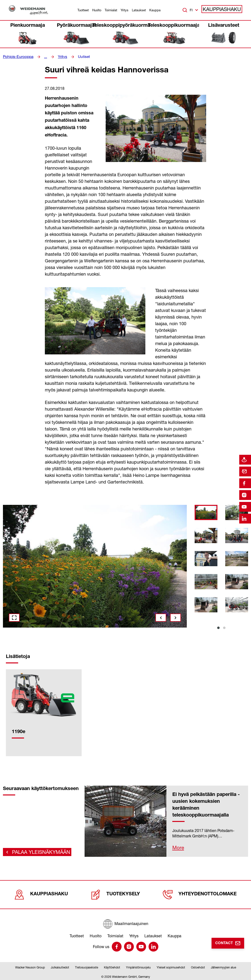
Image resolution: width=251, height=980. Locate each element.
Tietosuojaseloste (87, 966)
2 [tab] (224, 628)
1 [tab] (218, 628)
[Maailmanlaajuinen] (125, 921)
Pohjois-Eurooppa (17, 57)
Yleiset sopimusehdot (171, 966)
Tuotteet (83, 10)
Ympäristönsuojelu (138, 966)
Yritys (125, 10)
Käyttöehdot (112, 966)
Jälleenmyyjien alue (223, 966)
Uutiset (79, 57)
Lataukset (139, 10)
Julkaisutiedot (60, 966)
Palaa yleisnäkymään (36, 849)
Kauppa (155, 10)
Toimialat (111, 10)
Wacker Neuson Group (30, 966)
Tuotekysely (117, 893)
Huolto (97, 10)
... (43, 57)
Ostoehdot (198, 966)
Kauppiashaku (225, 10)
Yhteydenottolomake (201, 893)
